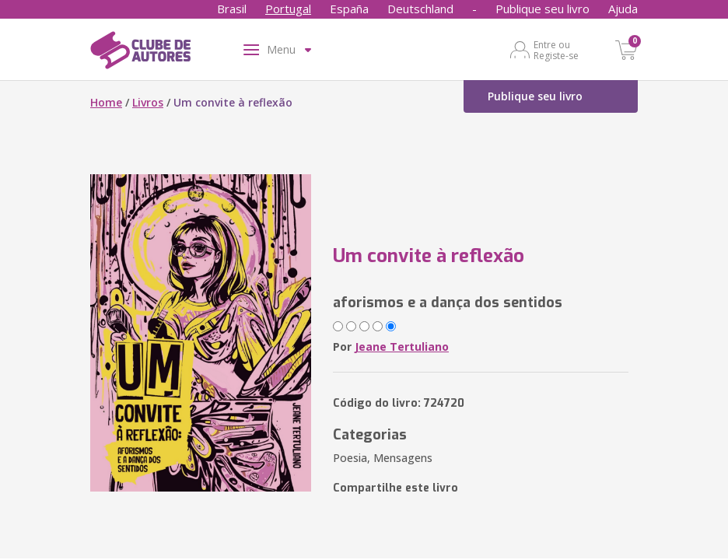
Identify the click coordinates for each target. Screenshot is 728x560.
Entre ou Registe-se (556, 50)
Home (106, 102)
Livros (148, 102)
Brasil (232, 9)
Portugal (288, 9)
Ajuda (623, 9)
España (349, 9)
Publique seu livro (542, 9)
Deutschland (420, 9)
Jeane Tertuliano (402, 346)
